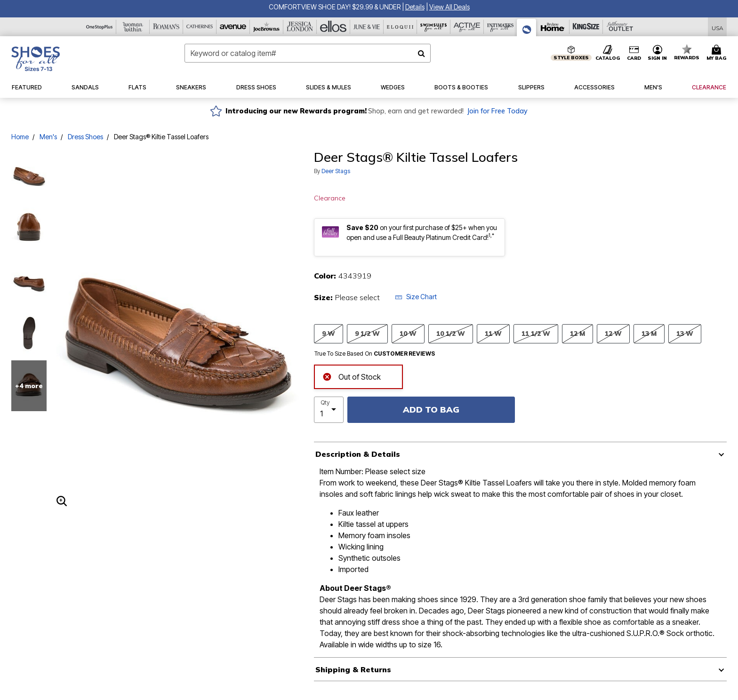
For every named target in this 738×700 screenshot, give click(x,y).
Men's (48, 137)
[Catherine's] (200, 27)
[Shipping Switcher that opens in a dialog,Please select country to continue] (718, 27)
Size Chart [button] (416, 297)
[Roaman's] (166, 27)
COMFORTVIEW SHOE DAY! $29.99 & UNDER (335, 7)
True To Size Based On (375, 354)
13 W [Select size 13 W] (685, 333)
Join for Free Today (497, 111)
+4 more (29, 386)
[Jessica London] (300, 27)
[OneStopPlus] (100, 27)
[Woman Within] (133, 27)
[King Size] (586, 27)
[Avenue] (233, 27)
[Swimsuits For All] (434, 27)
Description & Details (358, 454)
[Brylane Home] (553, 27)
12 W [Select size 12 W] (613, 333)
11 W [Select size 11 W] (493, 333)
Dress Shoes (85, 137)
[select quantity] (329, 410)
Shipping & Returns (353, 669)
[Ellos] (333, 27)
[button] (415, 7)
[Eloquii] (400, 27)
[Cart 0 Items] (718, 53)
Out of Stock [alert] (352, 376)
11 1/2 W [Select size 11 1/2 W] (536, 333)
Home (20, 137)
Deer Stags (336, 171)
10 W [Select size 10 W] (408, 333)
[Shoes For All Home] (36, 59)
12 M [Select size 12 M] (578, 333)
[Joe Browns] (267, 27)
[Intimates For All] (501, 27)
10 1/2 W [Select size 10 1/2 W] (451, 333)
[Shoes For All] (527, 28)
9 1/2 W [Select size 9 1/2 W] (367, 333)
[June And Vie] (367, 27)
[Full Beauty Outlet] (620, 27)
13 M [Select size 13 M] (649, 333)
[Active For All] (467, 27)
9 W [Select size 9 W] (329, 333)
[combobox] (308, 53)
